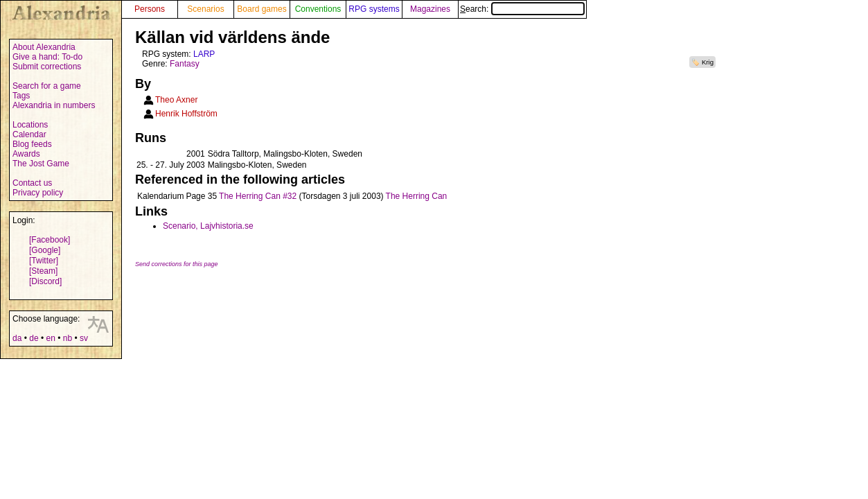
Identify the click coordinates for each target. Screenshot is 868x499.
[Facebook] (50, 240)
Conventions (318, 9)
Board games (262, 9)
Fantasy (185, 64)
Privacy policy (38, 193)
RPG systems (374, 9)
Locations (30, 125)
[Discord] (45, 281)
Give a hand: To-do (47, 57)
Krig (708, 62)
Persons (150, 9)
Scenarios (205, 9)
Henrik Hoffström (186, 114)
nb (68, 338)
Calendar (29, 134)
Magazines (430, 9)
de (34, 338)
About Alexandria (44, 47)
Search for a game (47, 86)
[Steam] (43, 271)
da (17, 338)
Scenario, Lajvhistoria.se (208, 226)
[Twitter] (44, 261)
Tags (21, 96)
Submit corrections (47, 67)
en (50, 338)
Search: (522, 9)
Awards (26, 154)
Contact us (32, 183)
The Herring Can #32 (258, 196)
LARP (204, 54)
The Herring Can (417, 196)
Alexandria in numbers (54, 105)
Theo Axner (176, 100)
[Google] (45, 250)
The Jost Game (41, 164)
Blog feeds (32, 144)
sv (84, 338)
